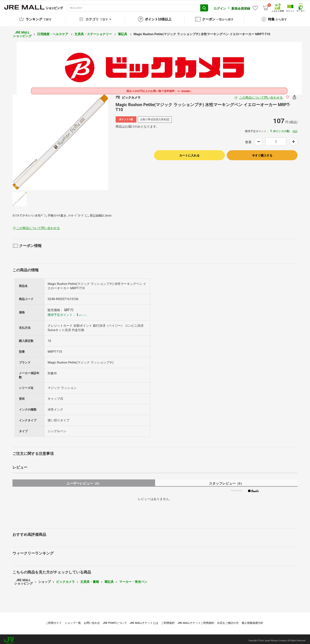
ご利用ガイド (54, 620)
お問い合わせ (92, 620)
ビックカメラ (65, 579)
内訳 (295, 128)
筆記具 (123, 31)
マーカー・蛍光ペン (133, 579)
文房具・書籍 (90, 579)
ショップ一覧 (73, 620)
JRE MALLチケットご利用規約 (196, 620)
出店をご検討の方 (228, 620)
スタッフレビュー (226, 481)
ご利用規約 (168, 620)
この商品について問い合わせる (261, 95)
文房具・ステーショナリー (94, 31)
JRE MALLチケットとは (144, 620)
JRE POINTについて (115, 620)
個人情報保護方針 (252, 620)
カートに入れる (189, 153)
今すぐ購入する (262, 153)
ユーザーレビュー (84, 481)
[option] (60, 139)
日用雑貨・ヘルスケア (53, 31)
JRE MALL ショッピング (22, 31)
